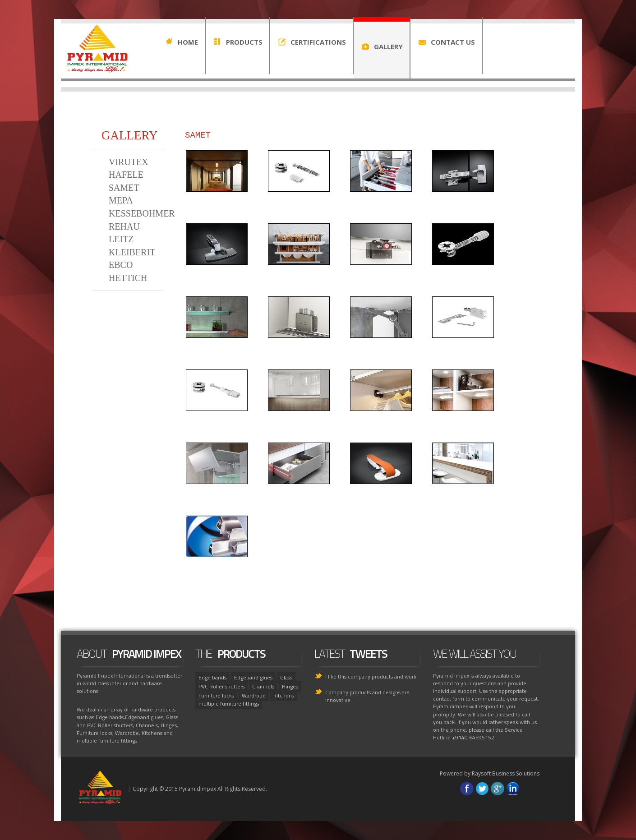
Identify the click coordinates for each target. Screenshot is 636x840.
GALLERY (388, 46)
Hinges (290, 686)
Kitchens (284, 695)
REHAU (124, 226)
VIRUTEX (129, 162)
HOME (188, 42)
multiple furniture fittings (229, 704)
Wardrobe (254, 695)
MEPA (121, 200)
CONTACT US (453, 42)
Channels (263, 686)
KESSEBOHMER (142, 213)
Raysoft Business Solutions (506, 773)
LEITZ (121, 239)
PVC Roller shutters (221, 686)
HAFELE (126, 175)
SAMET (124, 188)
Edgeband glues (253, 677)
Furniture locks (216, 695)
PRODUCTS (244, 42)
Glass (286, 677)
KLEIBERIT (132, 252)
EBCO (121, 265)
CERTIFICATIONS (318, 42)
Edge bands (212, 677)
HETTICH (128, 278)
